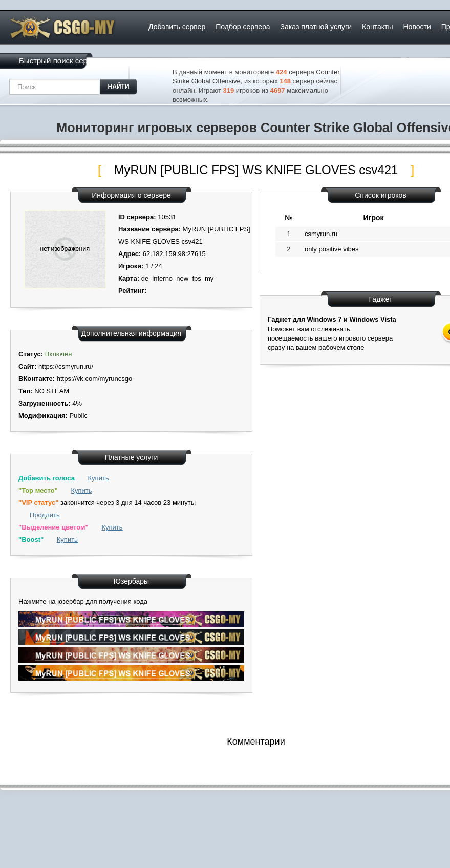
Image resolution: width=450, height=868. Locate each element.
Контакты (377, 27)
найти (119, 87)
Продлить (45, 515)
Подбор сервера (243, 27)
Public (78, 416)
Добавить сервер (177, 27)
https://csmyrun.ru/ (66, 366)
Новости (417, 27)
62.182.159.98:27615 (174, 254)
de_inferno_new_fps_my (178, 278)
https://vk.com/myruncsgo (94, 379)
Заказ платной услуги (316, 27)
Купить (99, 478)
